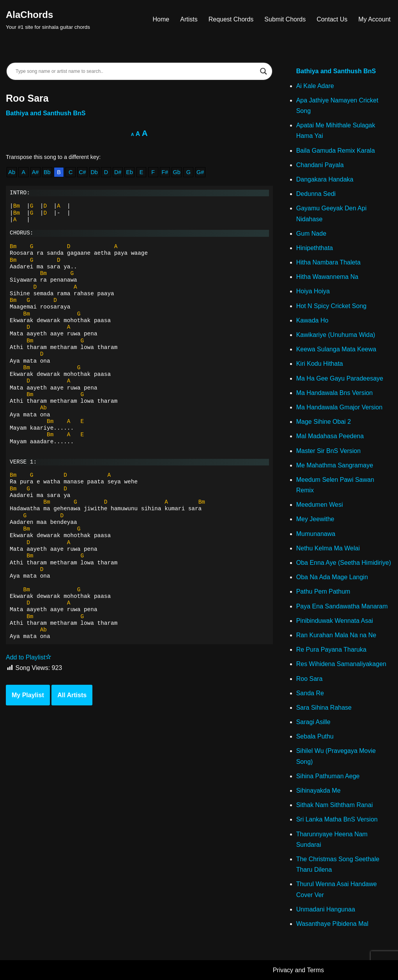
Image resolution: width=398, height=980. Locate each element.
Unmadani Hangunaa (326, 909)
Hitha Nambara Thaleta (328, 262)
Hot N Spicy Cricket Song (332, 306)
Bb (47, 172)
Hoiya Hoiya (313, 291)
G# (200, 172)
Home (161, 19)
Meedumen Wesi (320, 505)
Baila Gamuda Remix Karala (336, 151)
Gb (177, 172)
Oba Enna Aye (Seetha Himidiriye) (344, 563)
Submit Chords (285, 19)
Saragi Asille (313, 722)
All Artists (72, 695)
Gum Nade (311, 234)
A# (35, 172)
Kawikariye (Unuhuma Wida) (336, 335)
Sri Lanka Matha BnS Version (337, 819)
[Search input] (136, 71)
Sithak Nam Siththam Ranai (335, 805)
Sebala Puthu (315, 736)
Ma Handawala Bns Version (335, 393)
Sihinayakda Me (318, 791)
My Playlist (28, 695)
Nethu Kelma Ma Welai (328, 548)
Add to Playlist (29, 657)
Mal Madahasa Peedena (330, 436)
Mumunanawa (316, 534)
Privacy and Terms (298, 970)
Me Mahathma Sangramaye (335, 465)
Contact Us (332, 19)
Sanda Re (310, 693)
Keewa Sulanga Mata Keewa (336, 349)
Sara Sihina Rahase (324, 708)
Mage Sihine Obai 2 (324, 422)
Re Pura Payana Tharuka (331, 650)
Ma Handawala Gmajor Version (339, 407)
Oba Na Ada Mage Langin (332, 577)
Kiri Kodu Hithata (320, 364)
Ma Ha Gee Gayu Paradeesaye (340, 378)
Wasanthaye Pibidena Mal (332, 924)
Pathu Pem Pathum (323, 591)
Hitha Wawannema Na (327, 277)
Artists (189, 19)
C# (82, 172)
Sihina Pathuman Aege (328, 776)
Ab (12, 172)
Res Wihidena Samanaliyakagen (341, 664)
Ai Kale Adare (315, 86)
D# (118, 172)
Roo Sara (310, 679)
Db (94, 172)
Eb (129, 172)
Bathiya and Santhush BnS (46, 113)
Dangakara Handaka (325, 179)
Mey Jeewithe (315, 519)
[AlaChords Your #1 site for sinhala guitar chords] (48, 19)
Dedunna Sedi (316, 194)
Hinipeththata (315, 248)
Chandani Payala (320, 165)
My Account (374, 19)
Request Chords (231, 19)
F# (165, 172)
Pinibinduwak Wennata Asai (335, 621)
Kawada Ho (312, 320)
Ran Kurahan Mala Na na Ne (336, 635)
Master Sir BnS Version (328, 451)
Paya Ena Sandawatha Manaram (342, 606)
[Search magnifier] (264, 71)
